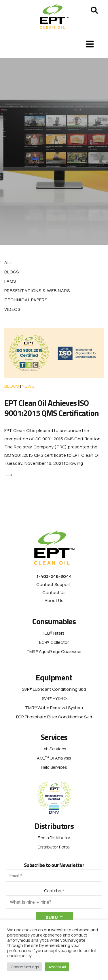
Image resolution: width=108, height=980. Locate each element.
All (8, 262)
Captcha (53, 891)
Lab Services (54, 749)
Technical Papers (26, 300)
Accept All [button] (57, 967)
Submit (54, 917)
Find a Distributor (54, 838)
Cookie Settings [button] (25, 967)
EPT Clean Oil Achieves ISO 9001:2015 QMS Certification (52, 408)
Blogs (12, 272)
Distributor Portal (54, 847)
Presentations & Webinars (37, 291)
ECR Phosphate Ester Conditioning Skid (54, 717)
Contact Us (54, 592)
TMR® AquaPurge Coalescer (54, 651)
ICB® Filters (54, 633)
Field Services (54, 767)
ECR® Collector (54, 642)
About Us (54, 601)
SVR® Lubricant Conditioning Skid (54, 689)
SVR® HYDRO (54, 698)
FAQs (10, 281)
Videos (12, 309)
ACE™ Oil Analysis (54, 758)
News (28, 386)
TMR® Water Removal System (54, 708)
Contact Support (54, 584)
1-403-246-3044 (54, 576)
